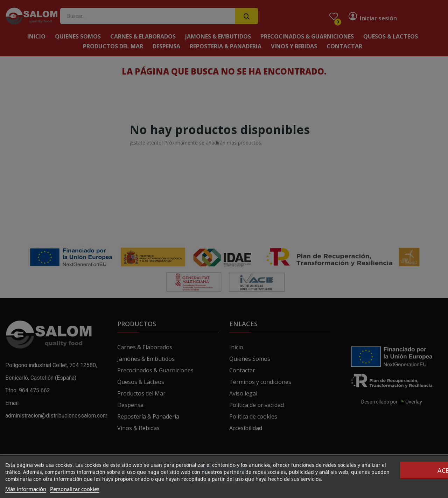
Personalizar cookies (75, 489)
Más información (26, 489)
